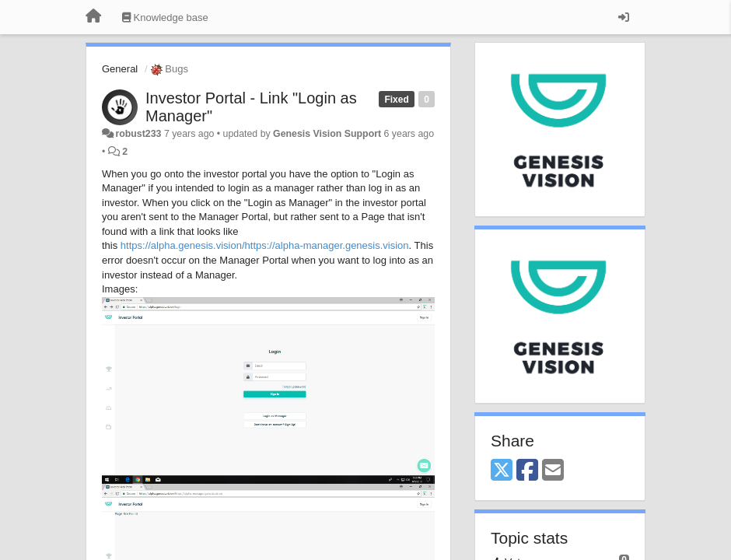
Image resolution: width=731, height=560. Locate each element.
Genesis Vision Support (327, 134)
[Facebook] (527, 471)
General (120, 69)
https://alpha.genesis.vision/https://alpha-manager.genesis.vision (265, 245)
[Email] (553, 471)
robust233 (138, 134)
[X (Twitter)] (502, 471)
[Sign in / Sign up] (624, 17)
